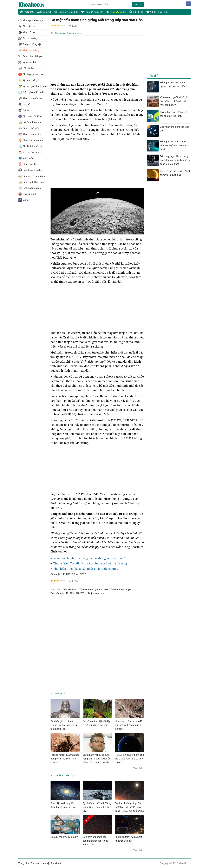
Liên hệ (45, 863)
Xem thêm (139, 768)
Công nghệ (44, 12)
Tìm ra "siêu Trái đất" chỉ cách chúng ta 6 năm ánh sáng (90, 563)
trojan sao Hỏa (96, 593)
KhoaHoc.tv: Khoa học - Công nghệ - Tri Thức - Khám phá (34, 5)
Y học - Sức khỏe (157, 12)
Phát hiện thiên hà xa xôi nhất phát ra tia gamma (86, 568)
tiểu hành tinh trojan (121, 589)
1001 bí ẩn (136, 12)
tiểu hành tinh (70, 589)
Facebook (56, 863)
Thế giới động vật (92, 12)
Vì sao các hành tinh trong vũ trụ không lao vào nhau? (89, 558)
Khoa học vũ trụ (116, 12)
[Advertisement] (97, 59)
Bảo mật (35, 863)
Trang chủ (27, 12)
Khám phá (60, 33)
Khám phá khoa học (66, 12)
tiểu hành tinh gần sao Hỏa (94, 589)
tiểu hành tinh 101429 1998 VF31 (68, 593)
